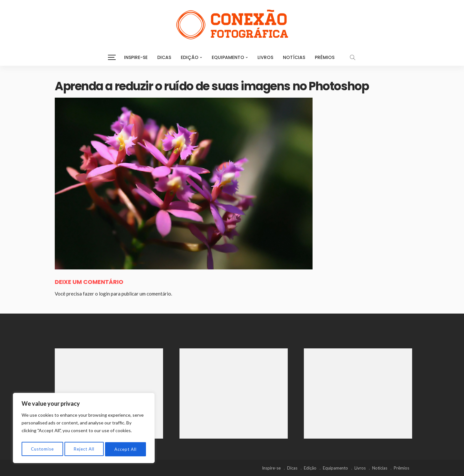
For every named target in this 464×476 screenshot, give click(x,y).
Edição (190, 57)
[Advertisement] (109, 393)
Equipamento (228, 57)
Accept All (126, 449)
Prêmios (325, 57)
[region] (84, 429)
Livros (265, 57)
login (104, 294)
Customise (42, 449)
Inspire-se (136, 57)
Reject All (84, 449)
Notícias (294, 57)
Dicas (164, 57)
